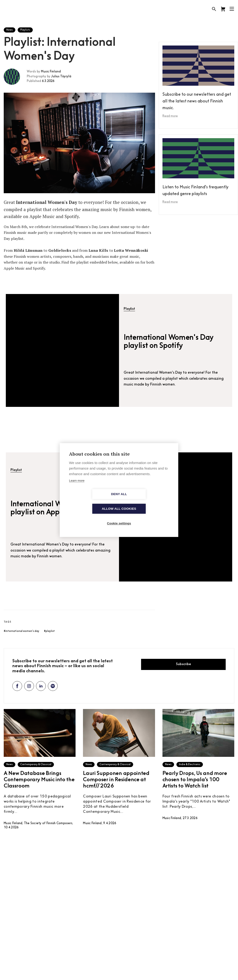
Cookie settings (119, 516)
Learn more (77, 488)
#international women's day (21, 631)
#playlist (49, 631)
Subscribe (183, 664)
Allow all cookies (146, 501)
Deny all (92, 501)
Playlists (25, 30)
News (10, 30)
